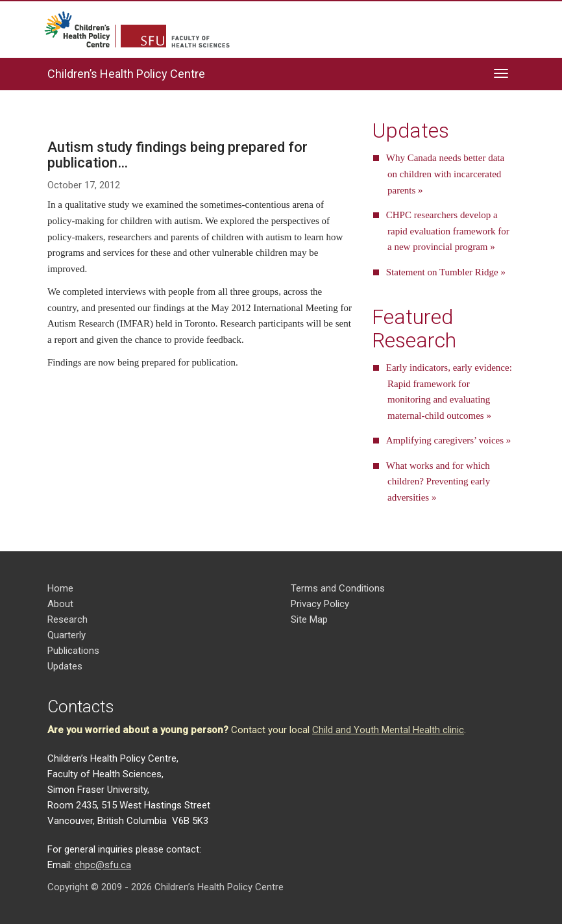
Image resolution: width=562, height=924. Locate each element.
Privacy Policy (320, 604)
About (60, 604)
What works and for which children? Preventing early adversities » (438, 482)
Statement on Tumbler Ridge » (446, 272)
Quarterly (67, 635)
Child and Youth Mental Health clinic (388, 730)
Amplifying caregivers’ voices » (449, 440)
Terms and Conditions (338, 588)
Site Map (309, 619)
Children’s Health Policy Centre (126, 74)
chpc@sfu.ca (103, 865)
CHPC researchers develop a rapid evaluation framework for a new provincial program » (448, 231)
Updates (65, 666)
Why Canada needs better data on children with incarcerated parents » (445, 174)
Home (60, 588)
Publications (73, 651)
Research (67, 619)
